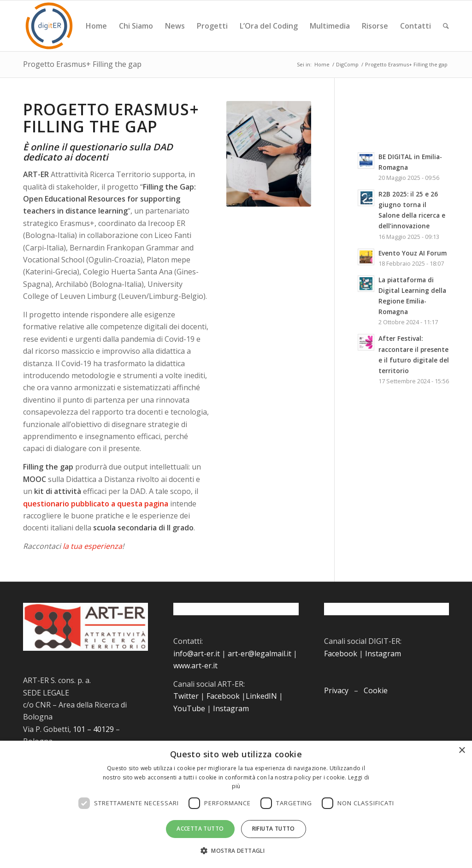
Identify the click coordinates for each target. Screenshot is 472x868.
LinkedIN (261, 696)
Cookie (376, 690)
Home (322, 64)
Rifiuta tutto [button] (274, 829)
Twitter (186, 696)
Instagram (231, 708)
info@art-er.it (197, 654)
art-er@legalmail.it (260, 654)
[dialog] (236, 804)
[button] (236, 851)
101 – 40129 (93, 729)
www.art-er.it (195, 666)
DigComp (347, 64)
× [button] (462, 751)
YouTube (189, 708)
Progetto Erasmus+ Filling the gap (82, 64)
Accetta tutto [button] (200, 829)
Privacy (336, 690)
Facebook (223, 696)
